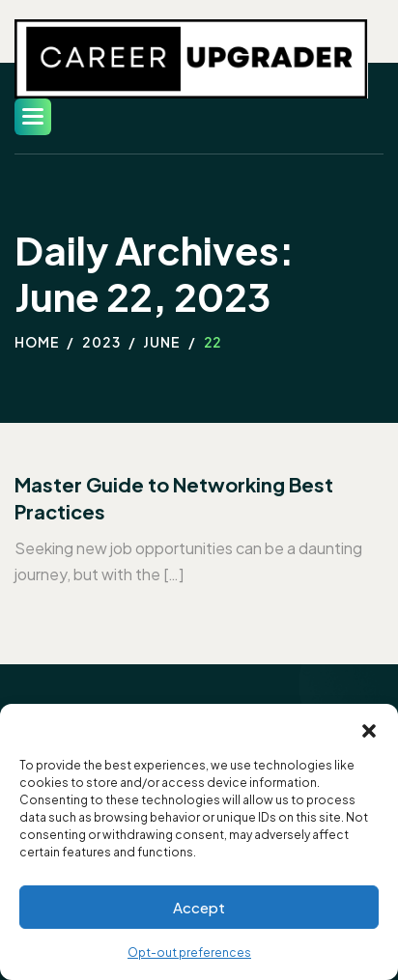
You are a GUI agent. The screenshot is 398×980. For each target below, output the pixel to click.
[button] (369, 728)
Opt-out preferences (189, 952)
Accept (199, 907)
